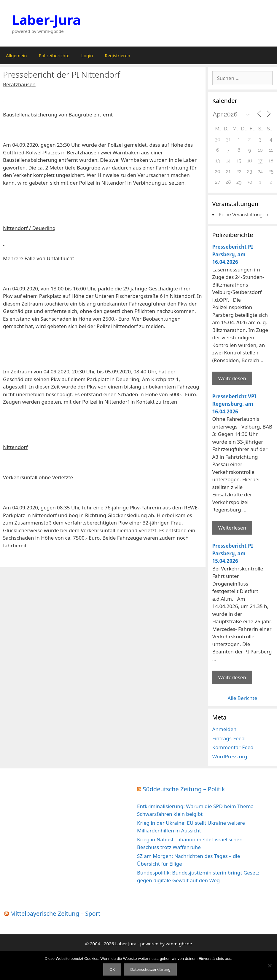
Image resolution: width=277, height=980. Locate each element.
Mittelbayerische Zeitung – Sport (55, 913)
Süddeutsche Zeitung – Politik (184, 789)
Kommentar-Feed (233, 747)
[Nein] (270, 965)
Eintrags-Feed (229, 738)
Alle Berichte (242, 698)
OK (112, 969)
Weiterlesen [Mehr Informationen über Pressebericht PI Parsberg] (232, 378)
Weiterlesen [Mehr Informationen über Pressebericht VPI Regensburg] (232, 528)
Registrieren (117, 55)
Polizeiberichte (54, 55)
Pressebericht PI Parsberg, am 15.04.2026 (233, 553)
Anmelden (225, 729)
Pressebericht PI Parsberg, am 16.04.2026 (233, 254)
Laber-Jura (46, 20)
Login (87, 55)
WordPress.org (230, 756)
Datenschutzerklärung (150, 969)
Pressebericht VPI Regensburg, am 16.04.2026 (234, 404)
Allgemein (16, 55)
